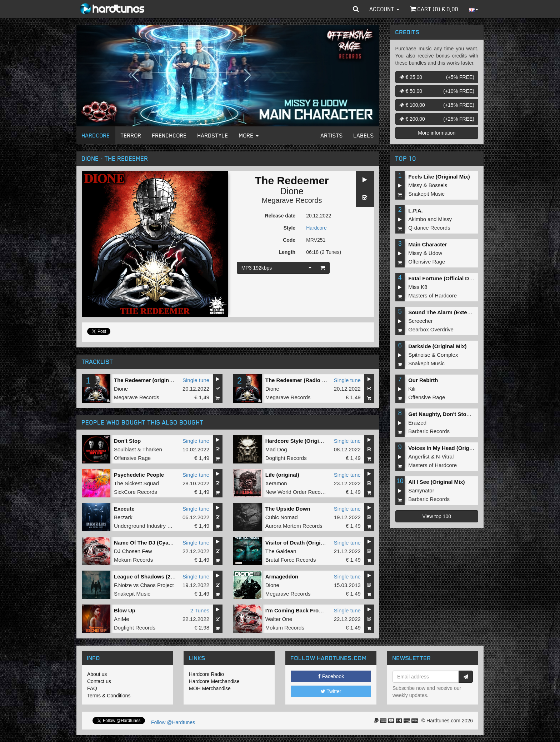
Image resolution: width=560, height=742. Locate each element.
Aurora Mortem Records (294, 526)
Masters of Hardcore (432, 295)
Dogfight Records (286, 458)
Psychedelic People (139, 475)
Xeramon (276, 483)
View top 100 (437, 516)
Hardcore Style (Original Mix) (302, 441)
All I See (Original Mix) (436, 482)
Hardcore (96, 135)
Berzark (123, 517)
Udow (435, 253)
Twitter (331, 691)
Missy (415, 185)
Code (289, 240)
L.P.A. (416, 210)
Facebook (331, 676)
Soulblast (125, 449)
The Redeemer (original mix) (150, 380)
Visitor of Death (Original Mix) (303, 543)
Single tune (196, 380)
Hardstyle (213, 135)
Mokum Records (133, 560)
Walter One (279, 619)
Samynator (421, 490)
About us (97, 674)
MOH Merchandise (210, 688)
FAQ (92, 688)
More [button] (249, 135)
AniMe (122, 619)
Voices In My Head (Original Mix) (449, 448)
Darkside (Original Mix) (437, 346)
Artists (332, 135)
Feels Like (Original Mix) (439, 177)
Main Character (427, 244)
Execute (124, 509)
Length (287, 252)
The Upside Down (288, 509)
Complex (447, 355)
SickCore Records (136, 492)
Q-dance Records (429, 228)
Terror (131, 135)
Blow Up (125, 610)
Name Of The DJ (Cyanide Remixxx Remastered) (175, 543)
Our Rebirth (423, 380)
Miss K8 (418, 287)
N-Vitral (445, 457)
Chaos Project (157, 585)
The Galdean (281, 551)
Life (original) (282, 475)
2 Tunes (200, 610)
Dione (292, 191)
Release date (280, 216)
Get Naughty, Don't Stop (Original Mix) (457, 414)
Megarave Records (292, 200)
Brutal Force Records (291, 560)
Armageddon (282, 576)
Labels (364, 135)
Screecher (420, 321)
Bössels (438, 185)
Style (289, 228)
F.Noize (123, 585)
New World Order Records (297, 492)
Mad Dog (276, 449)
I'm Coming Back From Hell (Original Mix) (318, 610)
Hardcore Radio (206, 674)
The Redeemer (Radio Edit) (300, 380)
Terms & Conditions (109, 696)
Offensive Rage (132, 458)
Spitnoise (419, 355)
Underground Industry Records (151, 526)
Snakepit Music (132, 594)
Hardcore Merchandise (214, 681)
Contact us (99, 681)
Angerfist (419, 457)
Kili (412, 389)
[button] (356, 9)
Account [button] (384, 9)
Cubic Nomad (282, 517)
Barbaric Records (429, 431)
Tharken (152, 449)
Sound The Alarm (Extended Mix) (450, 312)
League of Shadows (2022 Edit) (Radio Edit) (169, 576)
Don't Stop (127, 441)
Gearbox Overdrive (431, 329)
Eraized (417, 423)
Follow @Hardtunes (173, 722)
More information (437, 133)
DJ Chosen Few (133, 551)
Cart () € (434, 9)
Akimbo (417, 219)
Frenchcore (169, 135)
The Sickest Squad (136, 483)
